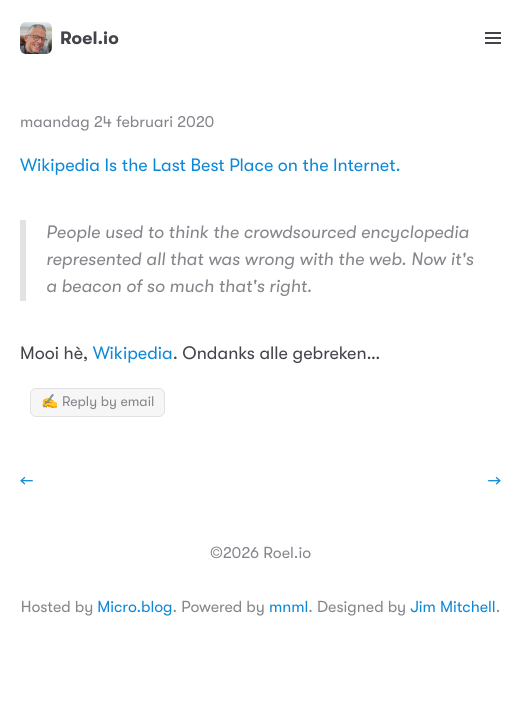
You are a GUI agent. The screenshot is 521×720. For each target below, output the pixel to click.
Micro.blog (134, 607)
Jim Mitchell (452, 607)
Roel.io (69, 38)
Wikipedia (133, 354)
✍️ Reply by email (97, 402)
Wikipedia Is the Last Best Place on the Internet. (210, 166)
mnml (288, 607)
